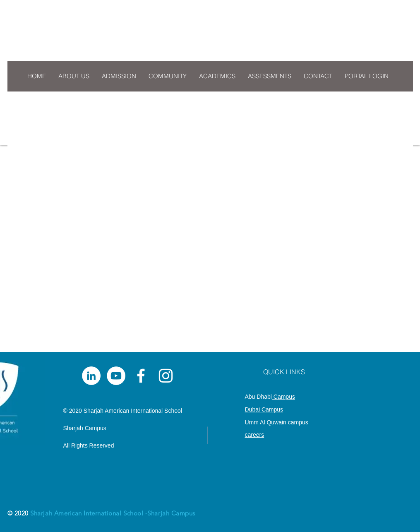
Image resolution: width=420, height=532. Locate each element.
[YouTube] (116, 376)
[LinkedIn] (91, 376)
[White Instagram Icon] (166, 376)
